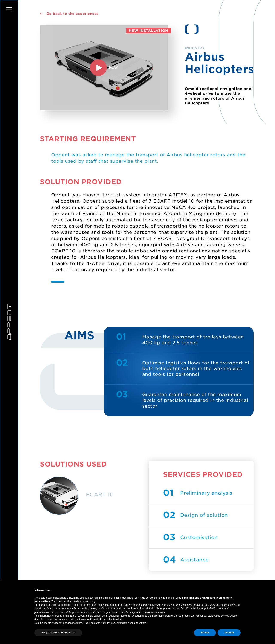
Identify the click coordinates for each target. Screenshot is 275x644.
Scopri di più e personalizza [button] (58, 633)
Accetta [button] (229, 633)
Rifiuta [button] (205, 633)
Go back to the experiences (69, 14)
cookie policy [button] (88, 601)
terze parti (91, 605)
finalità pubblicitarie (192, 609)
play (104, 68)
